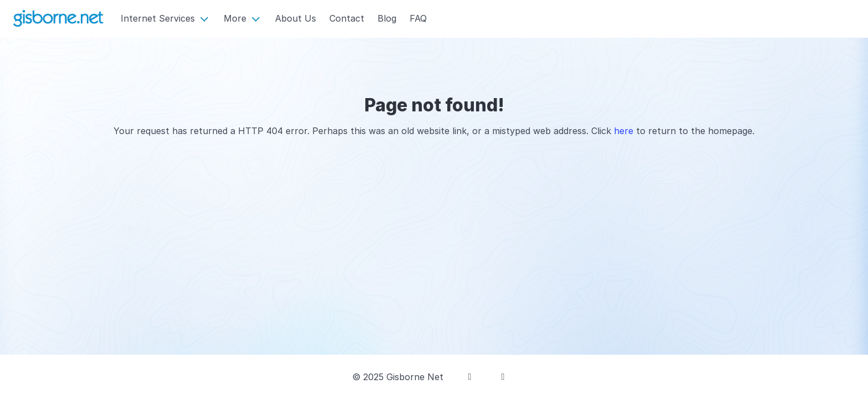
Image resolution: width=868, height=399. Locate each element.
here (624, 131)
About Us (296, 18)
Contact (347, 18)
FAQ (418, 18)
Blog (387, 18)
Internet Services (158, 18)
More (235, 18)
